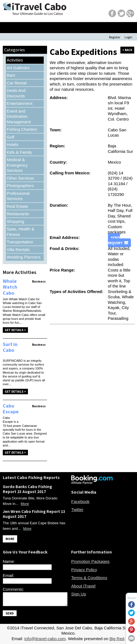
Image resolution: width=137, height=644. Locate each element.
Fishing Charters (22, 129)
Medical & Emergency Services (17, 165)
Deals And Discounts (16, 93)
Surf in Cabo (10, 347)
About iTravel (83, 586)
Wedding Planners (24, 257)
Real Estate (17, 206)
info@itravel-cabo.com (45, 639)
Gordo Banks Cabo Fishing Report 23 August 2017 (27, 489)
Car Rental (17, 83)
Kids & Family (19, 152)
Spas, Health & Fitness (20, 232)
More (25, 504)
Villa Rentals (18, 250)
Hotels (13, 144)
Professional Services (18, 196)
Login (128, 37)
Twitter (77, 509)
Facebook (80, 501)
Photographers (20, 186)
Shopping (15, 221)
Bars (11, 75)
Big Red (117, 639)
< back (127, 50)
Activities (15, 60)
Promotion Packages (90, 561)
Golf (11, 137)
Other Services (20, 178)
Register (115, 37)
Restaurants (18, 214)
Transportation (20, 242)
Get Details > (15, 330)
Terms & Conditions (89, 578)
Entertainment (20, 103)
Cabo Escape (11, 409)
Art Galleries (18, 68)
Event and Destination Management (19, 116)
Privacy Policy (84, 570)
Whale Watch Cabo (10, 287)
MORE (10, 539)
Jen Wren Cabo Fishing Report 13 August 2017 (34, 514)
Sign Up (78, 594)
